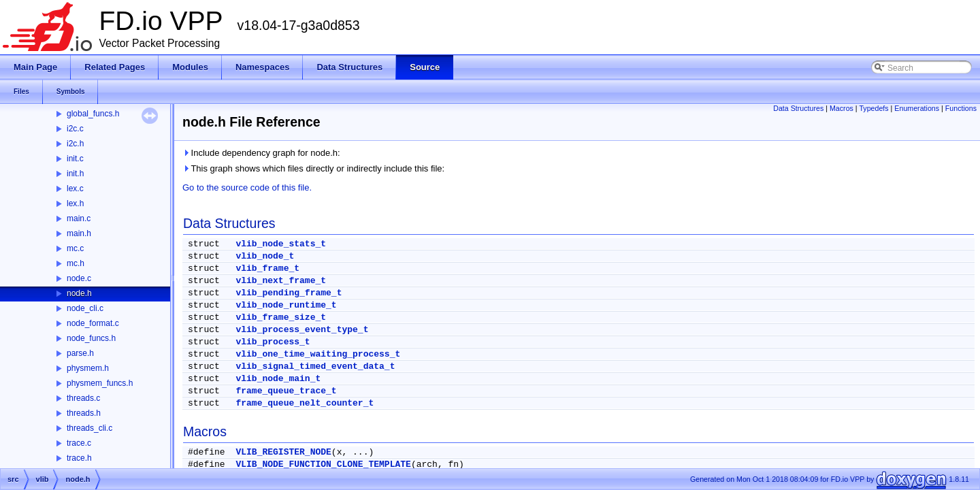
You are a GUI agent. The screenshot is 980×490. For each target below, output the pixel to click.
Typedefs (873, 108)
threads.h (84, 413)
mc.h (76, 263)
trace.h (79, 458)
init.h (75, 174)
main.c (79, 218)
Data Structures (798, 108)
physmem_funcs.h (100, 383)
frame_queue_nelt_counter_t (305, 403)
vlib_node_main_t (278, 379)
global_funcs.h (93, 114)
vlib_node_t (265, 256)
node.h (79, 293)
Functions (961, 108)
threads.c (83, 398)
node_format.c (93, 323)
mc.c (75, 248)
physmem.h (88, 368)
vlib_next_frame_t (281, 281)
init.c (75, 159)
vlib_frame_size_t (281, 317)
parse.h (80, 353)
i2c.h (75, 144)
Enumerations (917, 108)
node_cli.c (85, 308)
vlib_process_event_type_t (302, 330)
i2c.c (75, 129)
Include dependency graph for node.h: (261, 153)
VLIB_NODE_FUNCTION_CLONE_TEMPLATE (323, 464)
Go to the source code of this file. (247, 187)
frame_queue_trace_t (286, 391)
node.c (79, 278)
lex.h (75, 203)
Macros (842, 108)
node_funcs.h (91, 338)
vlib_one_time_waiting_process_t (318, 354)
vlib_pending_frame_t (289, 293)
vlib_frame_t (267, 268)
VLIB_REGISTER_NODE (283, 452)
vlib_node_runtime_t (286, 305)
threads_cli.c (89, 428)
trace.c (79, 443)
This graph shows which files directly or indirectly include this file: (313, 168)
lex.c (75, 189)
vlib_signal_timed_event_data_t (315, 366)
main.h (79, 233)
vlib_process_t (273, 342)
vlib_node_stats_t (281, 244)
